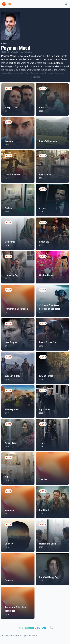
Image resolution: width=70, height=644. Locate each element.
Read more (35, 77)
